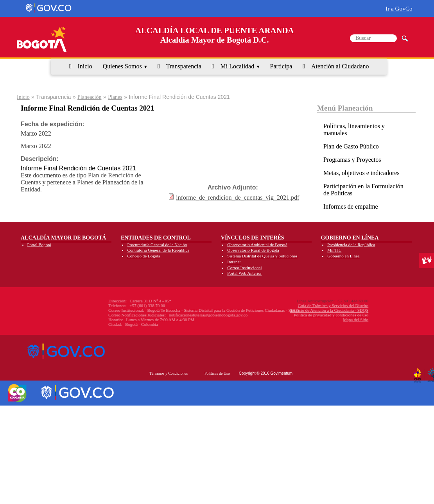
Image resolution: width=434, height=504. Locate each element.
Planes (115, 97)
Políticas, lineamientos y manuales (354, 130)
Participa (281, 66)
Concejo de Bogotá (143, 256)
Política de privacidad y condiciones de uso (295, 315)
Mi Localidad (238, 66)
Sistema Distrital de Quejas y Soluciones (262, 256)
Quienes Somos (122, 66)
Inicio (85, 66)
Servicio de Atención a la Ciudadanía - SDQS (293, 310)
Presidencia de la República (351, 245)
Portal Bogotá (39, 245)
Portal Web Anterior (244, 273)
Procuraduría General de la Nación (157, 245)
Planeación (89, 97)
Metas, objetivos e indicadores (361, 173)
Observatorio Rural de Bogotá (253, 250)
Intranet (234, 262)
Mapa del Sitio (320, 320)
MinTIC (334, 250)
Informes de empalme (351, 206)
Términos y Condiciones (169, 373)
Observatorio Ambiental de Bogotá (257, 245)
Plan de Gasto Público (351, 146)
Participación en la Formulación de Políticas (363, 190)
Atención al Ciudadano (340, 66)
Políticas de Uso (217, 373)
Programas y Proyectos (352, 160)
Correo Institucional (244, 268)
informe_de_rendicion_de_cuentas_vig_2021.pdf (238, 197)
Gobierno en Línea (343, 256)
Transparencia (184, 66)
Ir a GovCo (399, 8)
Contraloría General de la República (158, 250)
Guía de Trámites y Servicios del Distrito (298, 306)
